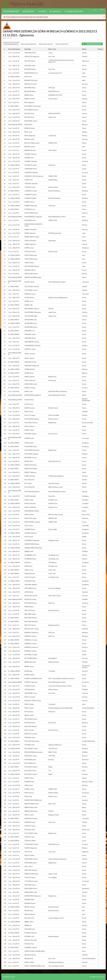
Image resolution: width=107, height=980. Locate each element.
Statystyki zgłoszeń (62, 44)
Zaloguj (55, 11)
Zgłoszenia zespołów (46, 44)
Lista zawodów (11, 11)
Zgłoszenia (28, 11)
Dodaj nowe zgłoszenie (91, 44)
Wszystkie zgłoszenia (11, 44)
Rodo (42, 11)
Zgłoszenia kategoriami (28, 44)
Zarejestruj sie (74, 11)
